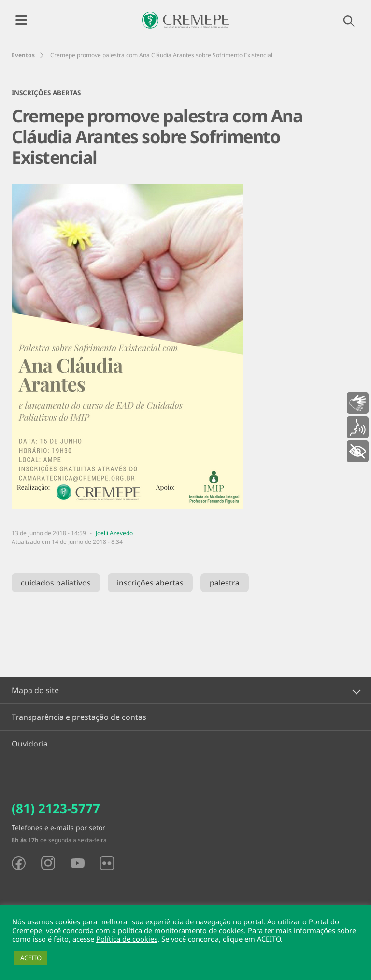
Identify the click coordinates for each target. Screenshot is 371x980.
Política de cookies (127, 939)
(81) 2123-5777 (56, 808)
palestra (225, 583)
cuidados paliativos (56, 583)
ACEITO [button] (31, 958)
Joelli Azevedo (114, 533)
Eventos (23, 55)
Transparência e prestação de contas (79, 717)
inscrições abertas (150, 583)
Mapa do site (35, 690)
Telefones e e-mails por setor (58, 827)
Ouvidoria (30, 744)
